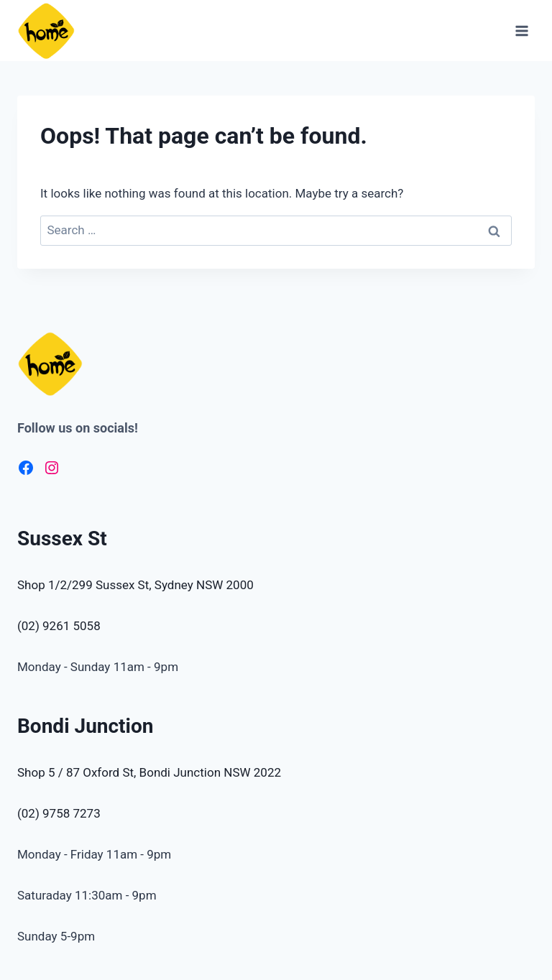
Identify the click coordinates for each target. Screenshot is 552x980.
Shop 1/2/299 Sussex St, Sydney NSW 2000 (135, 585)
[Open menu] (521, 31)
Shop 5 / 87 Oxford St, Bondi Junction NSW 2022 (149, 772)
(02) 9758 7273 (59, 813)
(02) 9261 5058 (59, 626)
